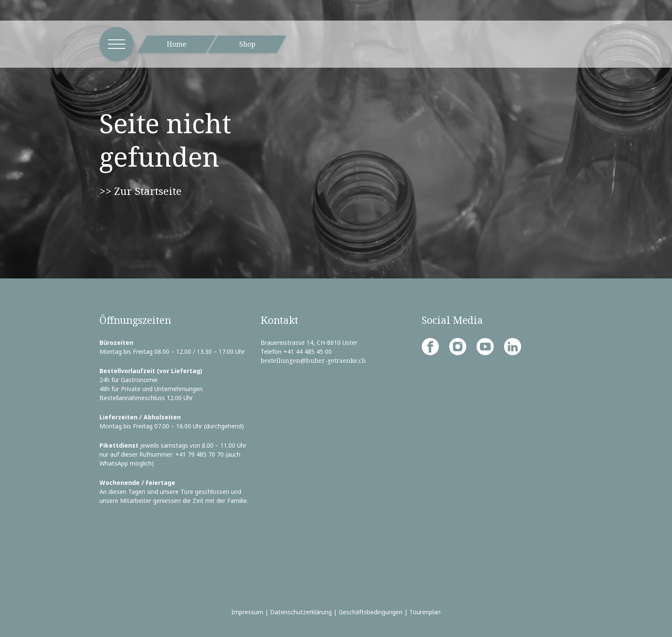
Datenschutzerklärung (301, 612)
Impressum (247, 612)
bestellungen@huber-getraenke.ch (313, 360)
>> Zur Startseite (141, 191)
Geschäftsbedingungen (370, 612)
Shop (247, 44)
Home (177, 44)
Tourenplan (425, 612)
